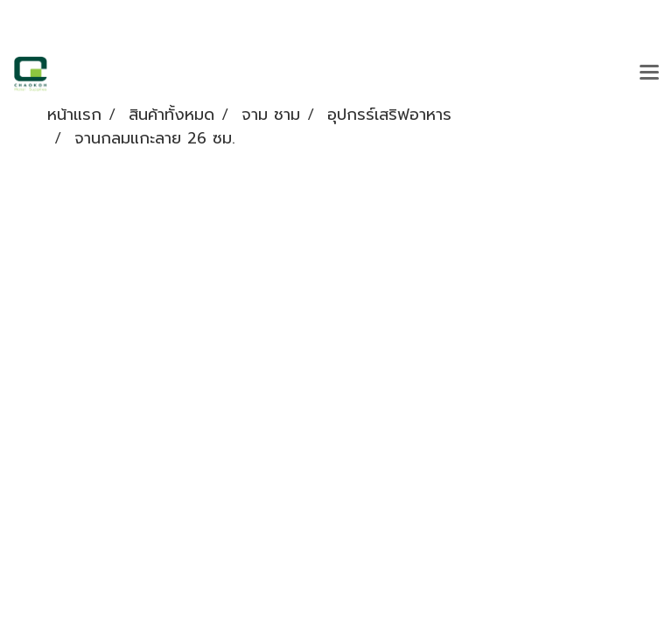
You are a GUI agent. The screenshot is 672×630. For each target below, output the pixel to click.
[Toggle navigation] (649, 73)
